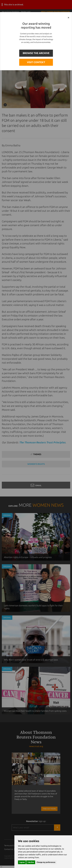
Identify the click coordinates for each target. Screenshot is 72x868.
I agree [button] (22, 862)
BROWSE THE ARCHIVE (36, 53)
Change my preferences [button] (46, 862)
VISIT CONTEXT (36, 62)
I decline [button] (31, 862)
